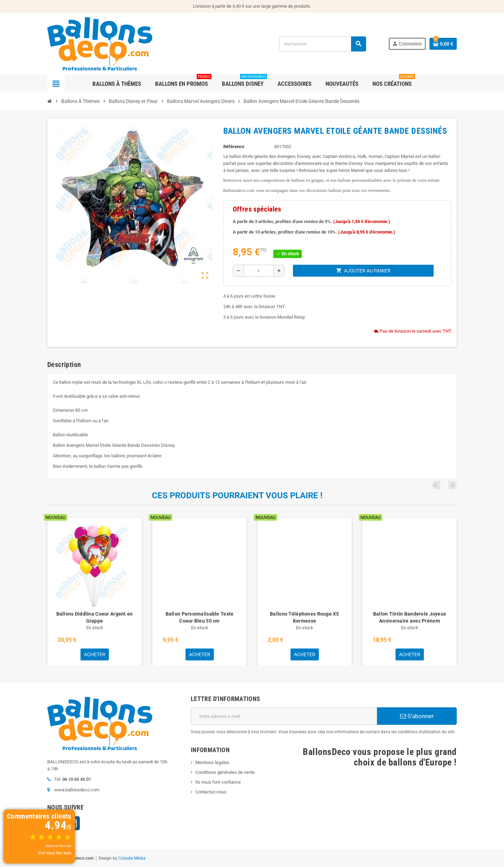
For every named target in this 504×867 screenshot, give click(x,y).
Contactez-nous (211, 792)
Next (453, 485)
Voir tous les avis (55, 853)
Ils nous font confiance (218, 782)
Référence (234, 147)
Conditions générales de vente (225, 772)
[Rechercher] (323, 44)
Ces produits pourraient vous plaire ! (237, 495)
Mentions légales (212, 762)
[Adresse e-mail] (284, 716)
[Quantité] (259, 271)
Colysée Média (132, 858)
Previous (443, 485)
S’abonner (417, 716)
